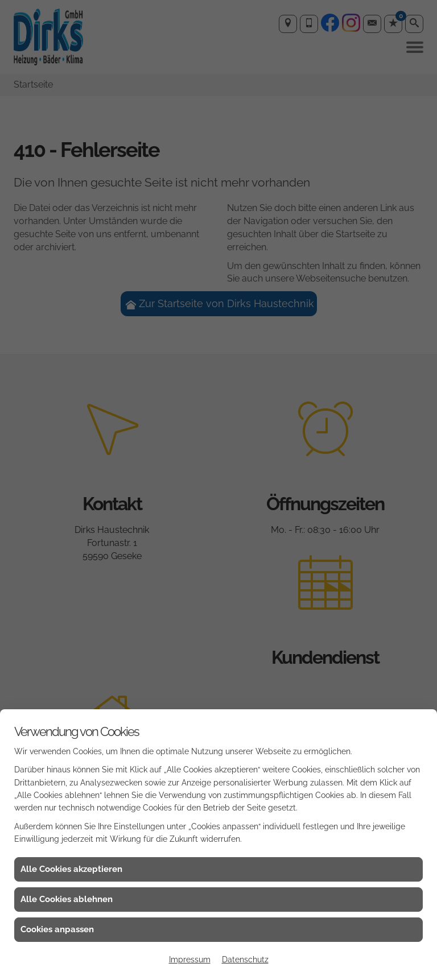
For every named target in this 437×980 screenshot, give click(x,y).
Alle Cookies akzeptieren (71, 869)
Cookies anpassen (57, 929)
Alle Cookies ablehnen (67, 899)
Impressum (190, 960)
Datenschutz (245, 960)
